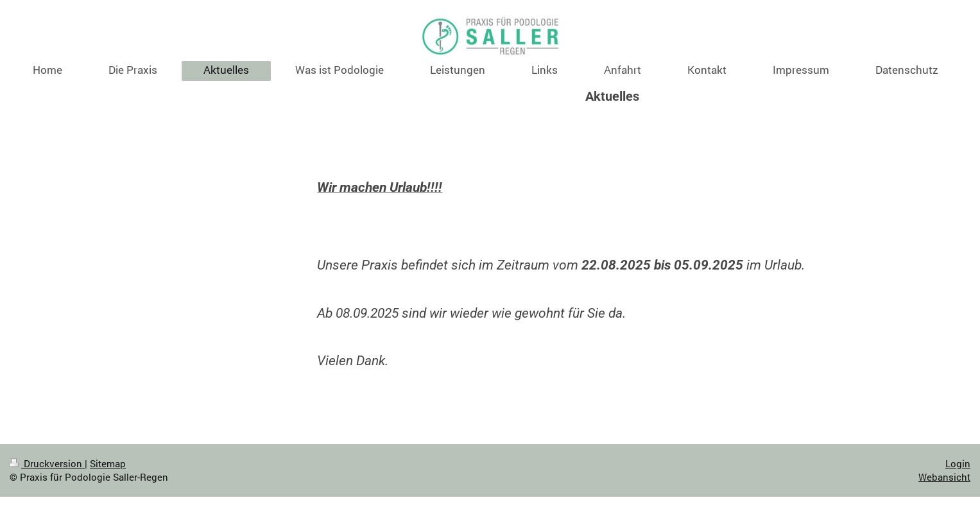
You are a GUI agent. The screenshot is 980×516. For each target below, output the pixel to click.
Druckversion (47, 463)
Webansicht (944, 477)
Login (958, 463)
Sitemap (108, 463)
